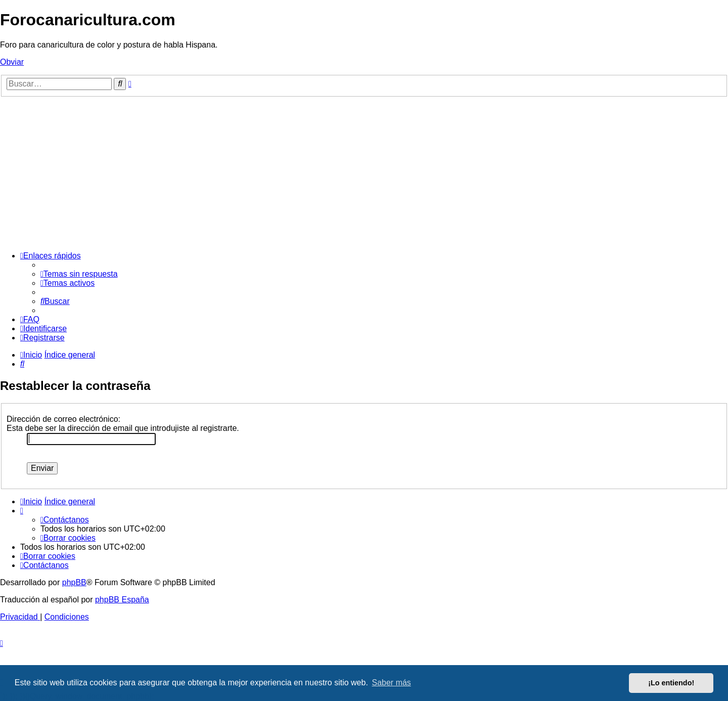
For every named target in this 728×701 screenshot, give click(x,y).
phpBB (74, 582)
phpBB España (122, 600)
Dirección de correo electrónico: (63, 419)
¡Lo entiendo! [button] (671, 683)
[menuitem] (79, 274)
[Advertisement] (364, 172)
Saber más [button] (392, 683)
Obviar (12, 62)
